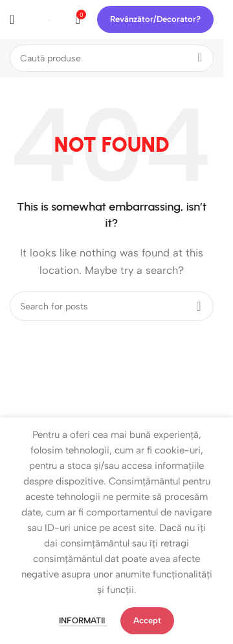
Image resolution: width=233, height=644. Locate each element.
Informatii (83, 620)
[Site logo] (50, 19)
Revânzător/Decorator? (155, 19)
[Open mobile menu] (12, 19)
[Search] (112, 58)
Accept (147, 620)
